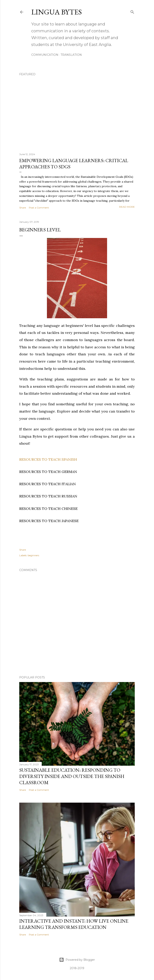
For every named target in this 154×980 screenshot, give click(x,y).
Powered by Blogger (77, 960)
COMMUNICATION (45, 55)
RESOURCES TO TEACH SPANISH (48, 459)
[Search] (132, 11)
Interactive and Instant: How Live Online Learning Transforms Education (74, 924)
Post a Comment (39, 208)
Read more (127, 207)
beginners (33, 555)
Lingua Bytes (57, 12)
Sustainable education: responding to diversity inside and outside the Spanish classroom (72, 776)
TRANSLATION (71, 55)
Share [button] (23, 208)
